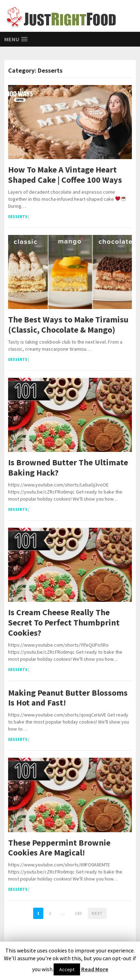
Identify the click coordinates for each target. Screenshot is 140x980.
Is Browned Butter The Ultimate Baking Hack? (68, 468)
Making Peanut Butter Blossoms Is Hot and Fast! (68, 698)
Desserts (18, 217)
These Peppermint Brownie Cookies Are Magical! (59, 848)
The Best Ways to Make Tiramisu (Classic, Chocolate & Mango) (68, 325)
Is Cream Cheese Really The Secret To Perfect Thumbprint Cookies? (64, 623)
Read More (95, 969)
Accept (67, 969)
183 (78, 913)
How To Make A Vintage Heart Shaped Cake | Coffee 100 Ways (65, 175)
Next (97, 913)
